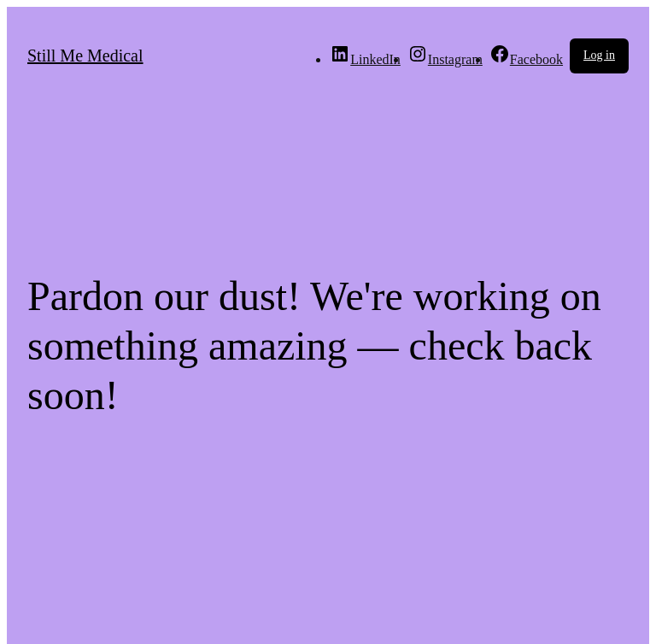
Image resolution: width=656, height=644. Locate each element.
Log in (599, 55)
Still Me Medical (85, 56)
